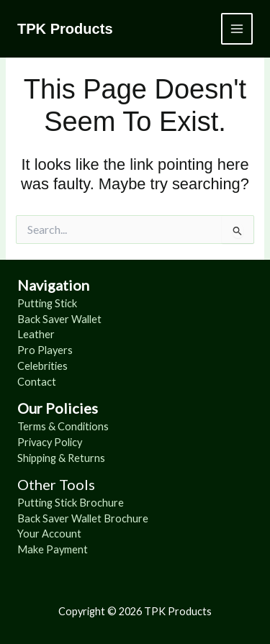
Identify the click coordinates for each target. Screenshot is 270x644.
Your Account (49, 534)
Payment (67, 549)
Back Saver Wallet (59, 319)
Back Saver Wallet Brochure (83, 518)
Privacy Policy (50, 442)
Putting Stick (47, 303)
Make (32, 549)
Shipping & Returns (61, 458)
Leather (36, 334)
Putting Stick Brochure (71, 503)
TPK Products (65, 29)
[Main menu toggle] (237, 29)
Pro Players (45, 350)
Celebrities (42, 366)
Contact (37, 382)
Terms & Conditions (63, 426)
